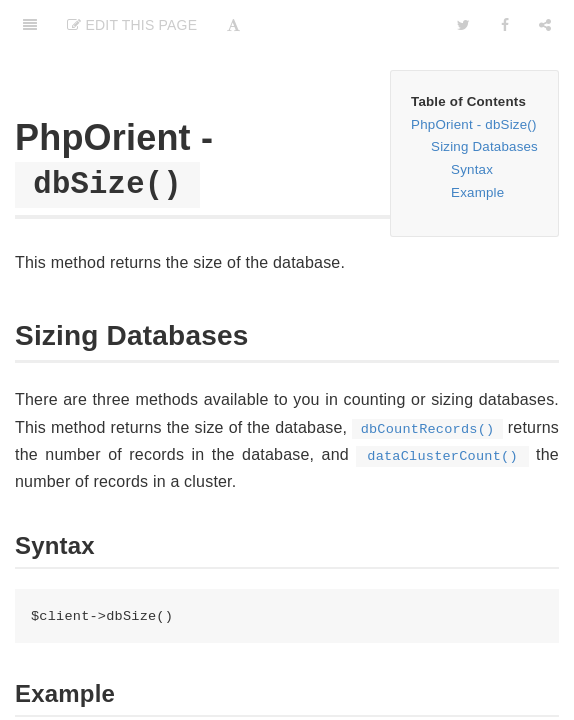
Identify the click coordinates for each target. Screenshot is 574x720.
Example (477, 192)
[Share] (545, 25)
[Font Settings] (233, 25)
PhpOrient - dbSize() (473, 124)
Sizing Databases (484, 146)
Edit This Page (132, 25)
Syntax (472, 169)
